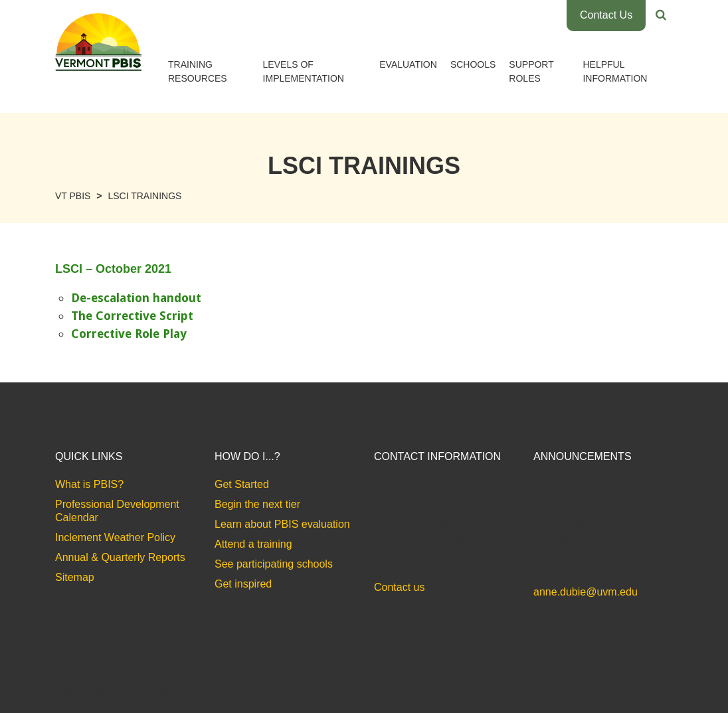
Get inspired (243, 584)
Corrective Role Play (129, 334)
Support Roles (531, 71)
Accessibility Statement (627, 678)
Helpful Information (615, 71)
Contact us (399, 587)
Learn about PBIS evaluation (282, 524)
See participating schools (274, 564)
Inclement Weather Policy (115, 537)
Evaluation (408, 64)
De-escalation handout (136, 298)
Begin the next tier (257, 504)
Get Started (242, 484)
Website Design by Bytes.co (111, 692)
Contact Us (606, 15)
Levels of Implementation (304, 71)
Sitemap (75, 577)
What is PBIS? (89, 484)
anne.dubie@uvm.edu (586, 592)
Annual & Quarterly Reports (120, 557)
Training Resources (198, 71)
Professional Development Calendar (117, 511)
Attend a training (253, 544)
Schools (473, 64)
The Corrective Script (132, 316)
